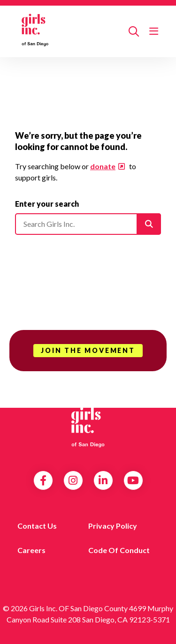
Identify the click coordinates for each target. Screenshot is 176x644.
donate (103, 166)
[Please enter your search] (88, 224)
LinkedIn (103, 480)
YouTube (133, 480)
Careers (31, 550)
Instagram (73, 480)
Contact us (37, 526)
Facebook (43, 480)
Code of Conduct (119, 550)
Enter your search (47, 204)
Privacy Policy (113, 526)
